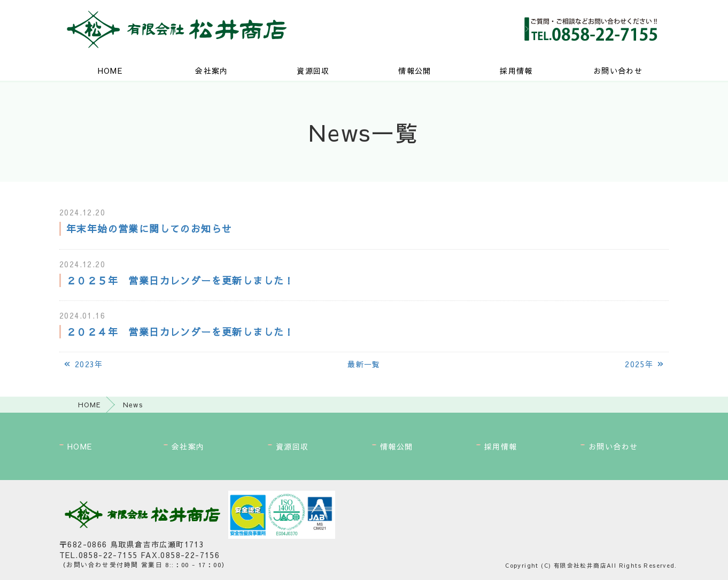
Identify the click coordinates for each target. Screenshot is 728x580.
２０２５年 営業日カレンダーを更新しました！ (180, 280)
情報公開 (415, 71)
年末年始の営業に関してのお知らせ (149, 229)
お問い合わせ (618, 71)
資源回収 (313, 71)
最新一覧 (364, 364)
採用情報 (516, 71)
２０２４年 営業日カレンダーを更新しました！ (180, 332)
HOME (110, 71)
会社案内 (212, 71)
